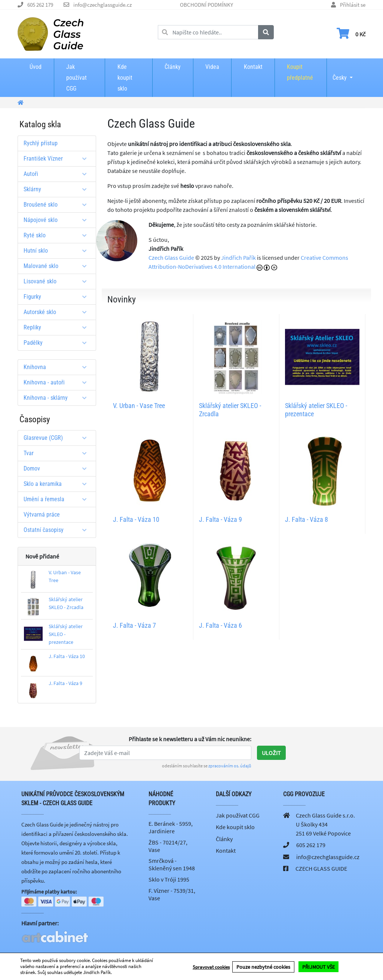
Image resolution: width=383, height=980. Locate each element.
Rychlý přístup (41, 143)
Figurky (58, 297)
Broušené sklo (58, 205)
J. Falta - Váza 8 (307, 519)
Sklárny (58, 189)
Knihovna (58, 367)
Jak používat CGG (76, 78)
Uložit (271, 753)
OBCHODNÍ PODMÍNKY (206, 5)
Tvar (58, 453)
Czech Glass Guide (171, 258)
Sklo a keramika (58, 484)
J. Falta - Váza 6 (220, 625)
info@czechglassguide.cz (102, 5)
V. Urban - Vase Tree (139, 406)
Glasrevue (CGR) (58, 438)
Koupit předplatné (300, 72)
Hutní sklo (58, 251)
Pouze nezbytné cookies (263, 967)
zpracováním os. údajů (230, 766)
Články (173, 67)
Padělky (58, 343)
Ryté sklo (58, 235)
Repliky (58, 327)
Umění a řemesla (58, 499)
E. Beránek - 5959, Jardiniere (171, 827)
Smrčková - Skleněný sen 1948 (172, 864)
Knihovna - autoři (58, 382)
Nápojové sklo (58, 220)
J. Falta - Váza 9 (65, 683)
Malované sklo (58, 266)
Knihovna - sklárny (58, 398)
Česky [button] (340, 73)
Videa (212, 67)
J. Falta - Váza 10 (67, 656)
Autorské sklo (58, 312)
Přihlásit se (353, 5)
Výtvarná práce (42, 515)
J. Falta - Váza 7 (134, 625)
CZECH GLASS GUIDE (321, 868)
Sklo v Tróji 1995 (169, 879)
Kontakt (253, 67)
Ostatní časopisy (58, 530)
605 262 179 (40, 5)
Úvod (36, 67)
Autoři (58, 174)
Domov (58, 468)
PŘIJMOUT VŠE (318, 967)
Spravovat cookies (211, 967)
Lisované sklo (58, 281)
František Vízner (58, 159)
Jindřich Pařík (238, 258)
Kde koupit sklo (125, 78)
